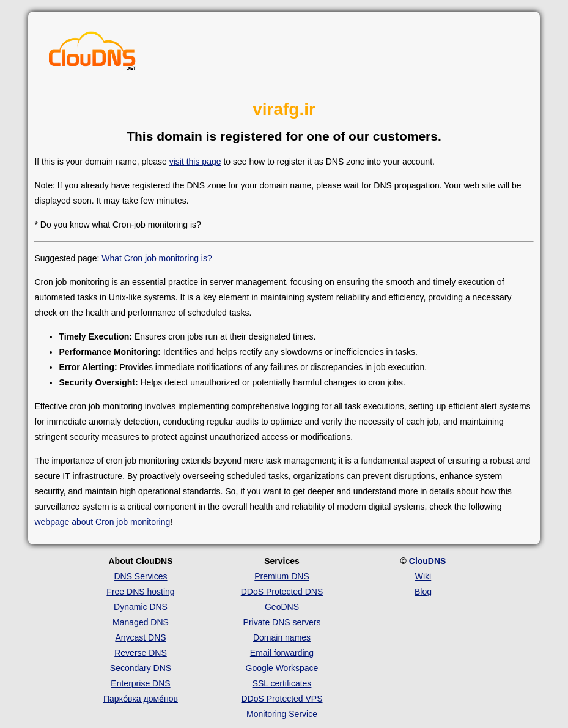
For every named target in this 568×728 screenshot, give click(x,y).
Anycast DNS (140, 637)
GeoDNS (282, 607)
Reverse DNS (141, 653)
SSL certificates (282, 683)
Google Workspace (282, 668)
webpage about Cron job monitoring (102, 522)
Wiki (423, 576)
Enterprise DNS (140, 683)
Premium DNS (282, 576)
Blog (423, 592)
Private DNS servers (282, 622)
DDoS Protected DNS (282, 592)
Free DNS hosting (140, 592)
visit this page (195, 162)
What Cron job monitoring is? (157, 258)
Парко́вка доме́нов (141, 699)
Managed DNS (141, 622)
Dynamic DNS (141, 607)
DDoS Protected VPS (282, 699)
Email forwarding (282, 653)
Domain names (282, 637)
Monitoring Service (282, 714)
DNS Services (140, 576)
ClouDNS (428, 561)
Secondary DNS (141, 668)
